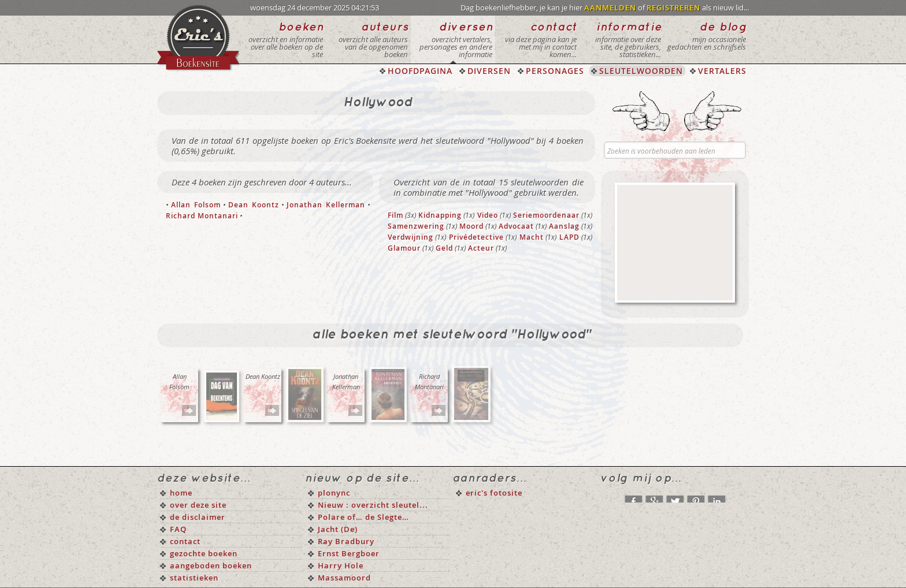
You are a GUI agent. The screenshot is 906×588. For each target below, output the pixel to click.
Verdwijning (411, 237)
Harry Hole (341, 565)
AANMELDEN (610, 8)
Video (488, 215)
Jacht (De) (338, 529)
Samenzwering (416, 226)
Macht (532, 237)
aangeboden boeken (211, 565)
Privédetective (476, 237)
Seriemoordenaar (546, 215)
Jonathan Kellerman (326, 205)
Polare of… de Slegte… (363, 517)
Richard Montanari (202, 216)
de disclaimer (198, 517)
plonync (334, 493)
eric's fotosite (494, 493)
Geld (444, 248)
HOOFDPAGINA (420, 71)
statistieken (194, 578)
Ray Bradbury (346, 541)
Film (396, 215)
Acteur (481, 248)
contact (185, 541)
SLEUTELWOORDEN (641, 71)
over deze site (198, 505)
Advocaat (516, 226)
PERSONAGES (555, 71)
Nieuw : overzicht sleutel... (373, 505)
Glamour (404, 248)
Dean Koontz (253, 205)
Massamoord (344, 578)
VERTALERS (722, 71)
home (181, 493)
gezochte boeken (204, 553)
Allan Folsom (196, 205)
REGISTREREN (673, 8)
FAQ (178, 529)
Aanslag (564, 226)
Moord (471, 226)
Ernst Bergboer (349, 553)
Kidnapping (440, 215)
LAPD (569, 237)
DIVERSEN (489, 71)
